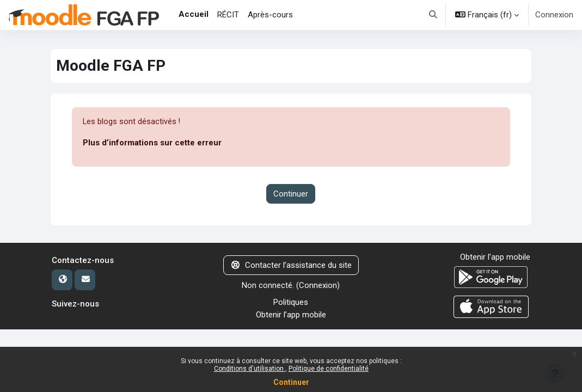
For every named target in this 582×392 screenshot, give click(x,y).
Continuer (291, 382)
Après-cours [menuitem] (270, 15)
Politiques (291, 302)
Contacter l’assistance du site (291, 265)
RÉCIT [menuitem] (228, 15)
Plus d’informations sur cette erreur (152, 143)
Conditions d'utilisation (250, 369)
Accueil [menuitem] (194, 14)
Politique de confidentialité (329, 369)
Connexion (554, 15)
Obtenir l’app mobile (291, 315)
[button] (434, 15)
